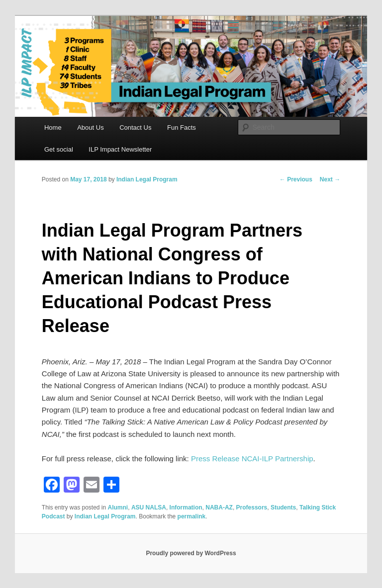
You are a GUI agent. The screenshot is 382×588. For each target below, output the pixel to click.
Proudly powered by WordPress (191, 553)
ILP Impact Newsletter (120, 149)
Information (186, 507)
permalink (192, 516)
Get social (59, 149)
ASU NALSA (149, 507)
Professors (252, 507)
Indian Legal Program (147, 179)
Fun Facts (182, 127)
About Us (90, 127)
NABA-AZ (219, 507)
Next (330, 179)
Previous (296, 179)
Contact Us (135, 127)
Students (283, 507)
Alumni (118, 507)
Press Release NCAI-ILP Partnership (252, 459)
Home (53, 127)
